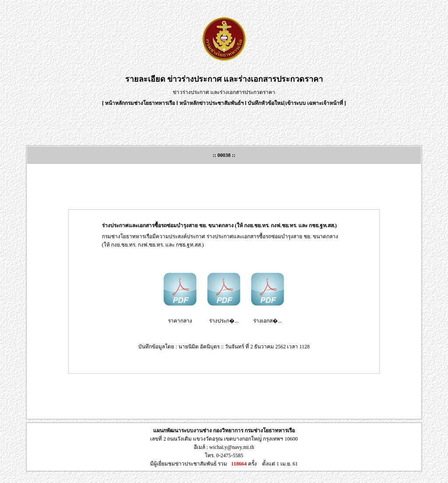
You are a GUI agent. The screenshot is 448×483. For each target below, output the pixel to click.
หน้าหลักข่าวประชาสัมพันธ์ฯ (212, 103)
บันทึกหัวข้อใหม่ (266, 103)
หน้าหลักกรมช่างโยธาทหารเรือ (140, 103)
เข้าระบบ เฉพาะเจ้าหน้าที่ (315, 103)
